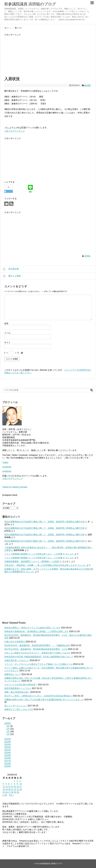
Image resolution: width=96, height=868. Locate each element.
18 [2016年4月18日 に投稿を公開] (4, 789)
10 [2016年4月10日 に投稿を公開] (21, 784)
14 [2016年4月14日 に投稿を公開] (12, 787)
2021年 (8, 750)
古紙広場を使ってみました (17, 660)
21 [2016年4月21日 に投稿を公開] (12, 789)
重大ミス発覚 (12, 276)
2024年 (8, 742)
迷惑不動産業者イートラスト (18, 688)
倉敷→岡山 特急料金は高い (17, 692)
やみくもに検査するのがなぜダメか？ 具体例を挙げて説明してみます (37, 653)
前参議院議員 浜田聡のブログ (30, 4)
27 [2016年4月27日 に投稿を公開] (9, 792)
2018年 (8, 758)
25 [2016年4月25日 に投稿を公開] (4, 792)
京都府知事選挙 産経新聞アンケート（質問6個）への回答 (32, 561)
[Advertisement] (48, 55)
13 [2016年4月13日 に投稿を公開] (9, 787)
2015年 (8, 766)
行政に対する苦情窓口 (15, 642)
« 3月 (5, 795)
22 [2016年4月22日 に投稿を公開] (15, 789)
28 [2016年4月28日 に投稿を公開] (12, 792)
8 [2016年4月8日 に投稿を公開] (14, 784)
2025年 (8, 739)
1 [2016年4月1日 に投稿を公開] (14, 781)
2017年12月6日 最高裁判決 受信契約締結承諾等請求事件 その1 (36, 649)
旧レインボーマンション (16, 706)
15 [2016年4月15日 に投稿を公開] (15, 787)
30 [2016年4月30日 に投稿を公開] (18, 792)
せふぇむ (70, 554)
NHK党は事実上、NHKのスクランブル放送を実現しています (32, 628)
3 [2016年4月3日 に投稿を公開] (20, 781)
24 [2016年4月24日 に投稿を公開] (21, 789)
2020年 (8, 753)
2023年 (8, 744)
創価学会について (13, 674)
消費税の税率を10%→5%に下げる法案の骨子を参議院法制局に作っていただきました (44, 700)
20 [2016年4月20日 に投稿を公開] (9, 789)
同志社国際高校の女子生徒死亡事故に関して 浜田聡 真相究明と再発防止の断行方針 (45, 522)
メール (7, 333)
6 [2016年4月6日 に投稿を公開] (9, 784)
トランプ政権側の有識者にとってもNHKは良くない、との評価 (33, 554)
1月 (8, 734)
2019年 (8, 755)
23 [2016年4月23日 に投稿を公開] (18, 789)
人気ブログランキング (15, 131)
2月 (8, 732)
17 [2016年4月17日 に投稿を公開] (21, 787)
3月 (8, 729)
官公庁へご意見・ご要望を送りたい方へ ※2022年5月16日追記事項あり (38, 696)
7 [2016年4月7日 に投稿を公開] (12, 784)
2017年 (8, 761)
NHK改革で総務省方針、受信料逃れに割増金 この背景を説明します (36, 631)
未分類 (87, 85)
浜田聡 (87, 256)
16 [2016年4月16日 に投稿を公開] (18, 787)
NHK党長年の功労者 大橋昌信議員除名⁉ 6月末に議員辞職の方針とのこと (39, 657)
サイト (7, 342)
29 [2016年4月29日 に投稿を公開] (15, 792)
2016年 (8, 763)
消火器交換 (11, 269)
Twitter (5, 462)
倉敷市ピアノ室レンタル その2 (19, 709)
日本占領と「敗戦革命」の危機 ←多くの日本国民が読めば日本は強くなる (39, 565)
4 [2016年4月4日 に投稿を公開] (3, 784)
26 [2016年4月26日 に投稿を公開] (7, 792)
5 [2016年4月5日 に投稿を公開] (6, 784)
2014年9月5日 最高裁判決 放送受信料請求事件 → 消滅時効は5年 (37, 645)
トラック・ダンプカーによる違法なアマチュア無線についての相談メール (38, 664)
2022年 (8, 747)
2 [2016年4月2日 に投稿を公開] (17, 781)
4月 (8, 726)
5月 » (11, 795)
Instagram (7, 471)
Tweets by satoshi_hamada (15, 487)
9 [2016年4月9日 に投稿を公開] (17, 784)
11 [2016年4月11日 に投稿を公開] (4, 787)
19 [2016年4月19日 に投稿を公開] (7, 789)
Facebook (7, 467)
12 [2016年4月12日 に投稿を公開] (7, 787)
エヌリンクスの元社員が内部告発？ (21, 685)
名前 (6, 323)
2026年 (8, 723)
